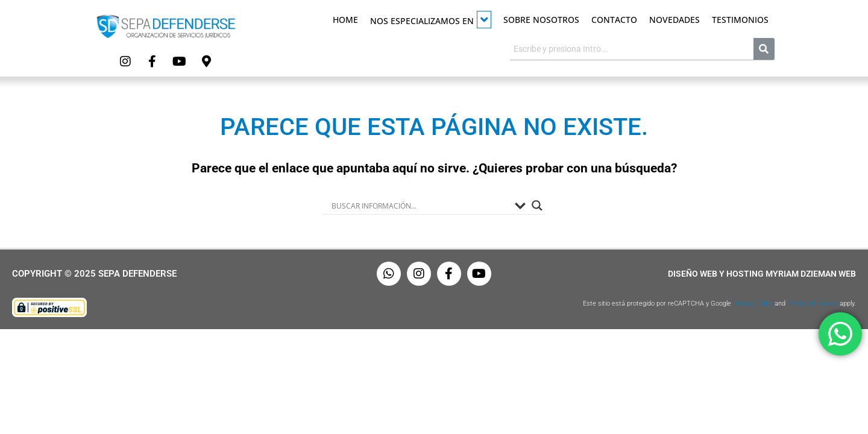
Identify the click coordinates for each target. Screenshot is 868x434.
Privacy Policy (753, 303)
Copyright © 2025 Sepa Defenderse (94, 274)
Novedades (675, 20)
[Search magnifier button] (537, 206)
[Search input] (420, 206)
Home (345, 20)
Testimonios (740, 20)
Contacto (614, 20)
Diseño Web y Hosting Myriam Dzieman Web (762, 274)
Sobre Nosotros (541, 20)
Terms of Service (813, 303)
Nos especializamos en (431, 20)
